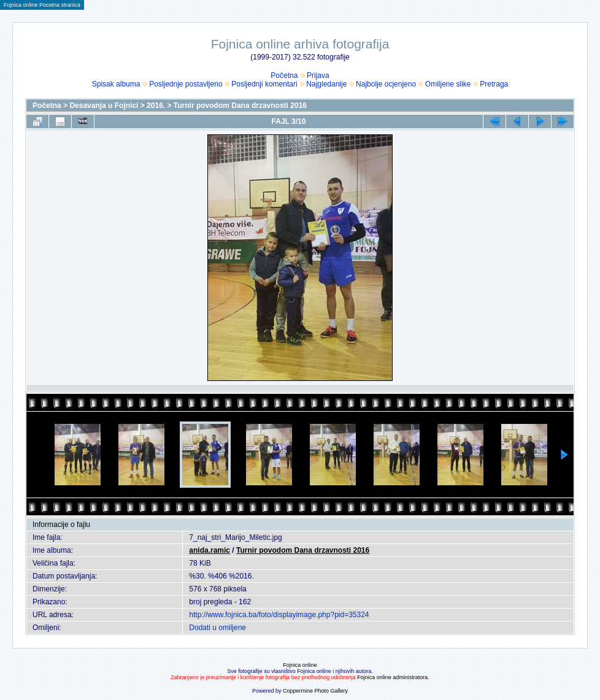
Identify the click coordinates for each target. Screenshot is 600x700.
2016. (156, 106)
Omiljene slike (448, 84)
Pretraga (494, 84)
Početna (284, 75)
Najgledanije (326, 84)
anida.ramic (210, 550)
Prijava (318, 75)
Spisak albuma (116, 84)
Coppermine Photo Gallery (315, 691)
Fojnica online (300, 665)
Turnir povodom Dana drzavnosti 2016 (240, 106)
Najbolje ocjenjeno (386, 84)
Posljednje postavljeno (186, 84)
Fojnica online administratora (392, 677)
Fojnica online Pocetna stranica (42, 5)
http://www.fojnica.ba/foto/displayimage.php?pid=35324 (279, 615)
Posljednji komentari (264, 84)
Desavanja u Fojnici (104, 106)
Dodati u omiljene (217, 628)
